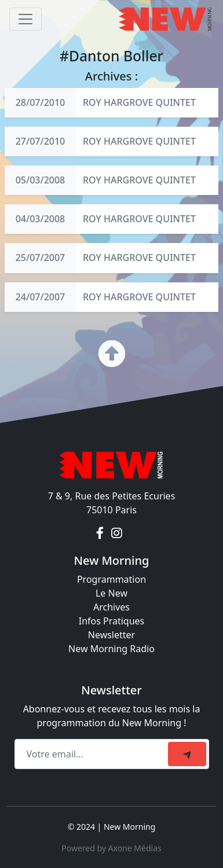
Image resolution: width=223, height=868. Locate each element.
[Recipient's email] (93, 754)
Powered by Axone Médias (111, 848)
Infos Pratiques (112, 621)
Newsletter (111, 635)
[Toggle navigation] (25, 19)
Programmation (111, 579)
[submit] (187, 754)
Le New (111, 593)
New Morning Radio (111, 649)
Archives (111, 607)
